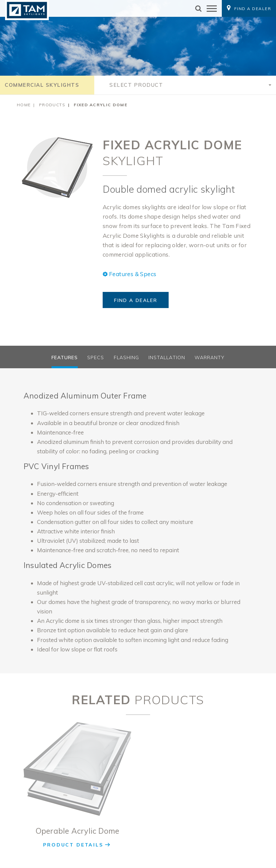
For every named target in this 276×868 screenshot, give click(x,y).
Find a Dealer (136, 300)
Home (24, 105)
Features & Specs (130, 274)
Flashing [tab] (126, 357)
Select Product (136, 85)
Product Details (73, 845)
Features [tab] (65, 357)
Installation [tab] (167, 357)
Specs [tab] (96, 357)
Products (52, 105)
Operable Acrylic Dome (78, 831)
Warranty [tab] (210, 357)
